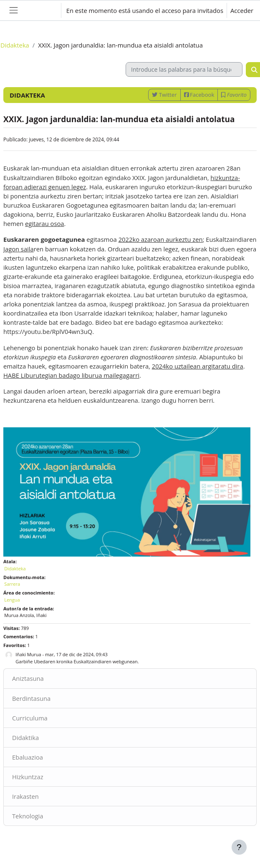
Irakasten (25, 796)
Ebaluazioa (28, 757)
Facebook (199, 95)
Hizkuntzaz (28, 777)
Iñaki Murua (28, 654)
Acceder (242, 10)
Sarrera (12, 584)
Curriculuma (30, 718)
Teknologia (28, 816)
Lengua (12, 600)
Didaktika (25, 738)
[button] (46, 10)
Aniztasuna (28, 678)
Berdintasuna (31, 698)
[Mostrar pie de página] (239, 847)
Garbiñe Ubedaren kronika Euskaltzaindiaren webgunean (76, 661)
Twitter (164, 95)
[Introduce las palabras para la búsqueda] (184, 69)
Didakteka (15, 45)
